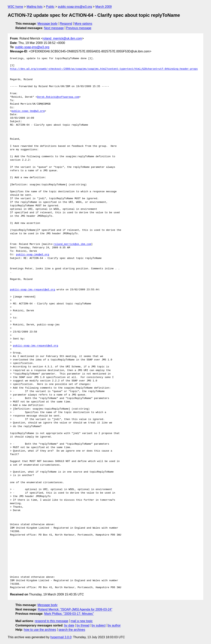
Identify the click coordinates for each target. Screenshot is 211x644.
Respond (66, 24)
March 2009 (104, 7)
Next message (54, 28)
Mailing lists (35, 7)
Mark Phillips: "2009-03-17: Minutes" (69, 614)
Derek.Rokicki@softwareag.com (58, 97)
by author (114, 625)
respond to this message (51, 621)
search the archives (72, 630)
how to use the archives (40, 630)
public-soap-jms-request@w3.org (33, 290)
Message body (48, 24)
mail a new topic (82, 621)
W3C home (15, 7)
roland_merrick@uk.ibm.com (62, 38)
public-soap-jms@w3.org (75, 7)
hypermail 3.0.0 (61, 637)
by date (69, 625)
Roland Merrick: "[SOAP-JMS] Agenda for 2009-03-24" (75, 609)
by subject (99, 625)
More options (83, 24)
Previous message (79, 28)
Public (50, 7)
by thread (83, 625)
